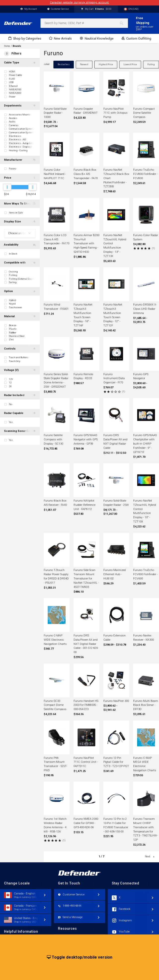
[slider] (7, 187)
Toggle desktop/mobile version (80, 957)
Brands (17, 46)
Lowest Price (130, 64)
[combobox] (84, 23)
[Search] (124, 23)
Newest (84, 64)
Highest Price (106, 64)
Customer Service (58, 9)
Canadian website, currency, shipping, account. (80, 3)
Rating (151, 64)
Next (150, 856)
